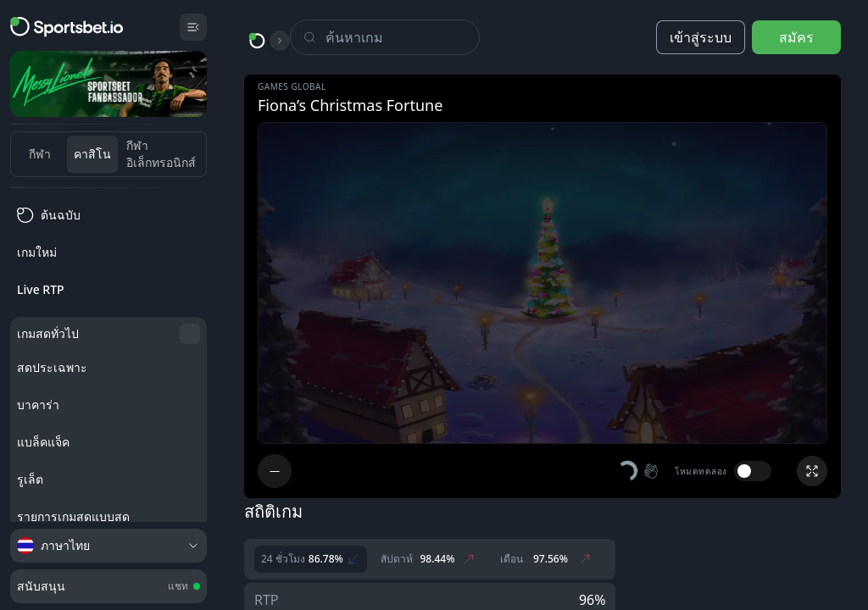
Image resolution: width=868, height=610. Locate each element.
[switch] (753, 471)
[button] (639, 471)
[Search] (402, 37)
